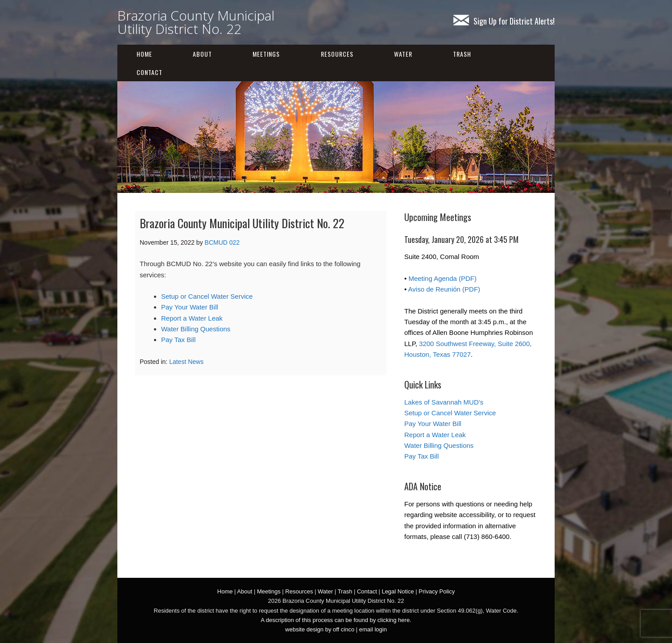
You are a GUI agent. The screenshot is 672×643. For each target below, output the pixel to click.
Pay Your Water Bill (190, 307)
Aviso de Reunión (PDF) (444, 289)
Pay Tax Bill (178, 340)
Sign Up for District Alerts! (504, 21)
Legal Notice (398, 591)
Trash (462, 54)
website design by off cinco (320, 629)
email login (373, 629)
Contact (149, 72)
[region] (336, 137)
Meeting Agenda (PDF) (442, 278)
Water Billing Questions (196, 329)
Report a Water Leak (192, 318)
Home (144, 54)
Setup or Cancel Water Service (207, 296)
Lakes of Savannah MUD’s (444, 402)
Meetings (266, 54)
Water (403, 54)
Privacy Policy (437, 591)
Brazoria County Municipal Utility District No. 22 (196, 22)
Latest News (186, 362)
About (202, 54)
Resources (337, 54)
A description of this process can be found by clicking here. (336, 620)
